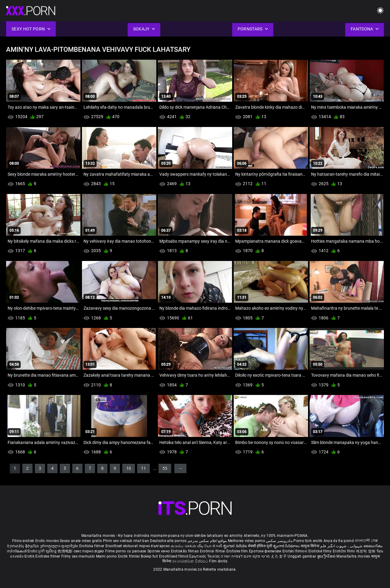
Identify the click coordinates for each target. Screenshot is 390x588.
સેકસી (217, 546)
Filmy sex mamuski (78, 556)
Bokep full (149, 556)
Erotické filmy (321, 551)
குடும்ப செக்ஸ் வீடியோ (191, 546)
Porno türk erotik (308, 541)
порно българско (154, 546)
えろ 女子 (279, 556)
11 (144, 468)
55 (165, 468)
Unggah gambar (302, 556)
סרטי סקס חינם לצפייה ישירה (245, 556)
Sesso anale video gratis (81, 541)
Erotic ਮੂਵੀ (37, 551)
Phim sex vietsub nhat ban (126, 541)
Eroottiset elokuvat (122, 546)
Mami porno (106, 556)
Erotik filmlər (129, 556)
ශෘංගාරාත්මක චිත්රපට (191, 561)
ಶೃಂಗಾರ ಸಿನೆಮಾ (236, 546)
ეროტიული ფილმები (60, 546)
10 (129, 468)
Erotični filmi (344, 551)
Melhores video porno (246, 541)
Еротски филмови (266, 551)
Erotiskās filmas (185, 551)
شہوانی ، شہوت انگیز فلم (342, 546)
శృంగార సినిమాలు (287, 546)
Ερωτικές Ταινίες (205, 556)
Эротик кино (159, 551)
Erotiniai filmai (213, 551)
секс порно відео (89, 551)
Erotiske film (238, 551)
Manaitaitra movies (354, 556)
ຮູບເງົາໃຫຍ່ (327, 556)
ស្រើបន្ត (52, 551)
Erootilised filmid (174, 556)
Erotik (30, 556)
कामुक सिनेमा (310, 546)
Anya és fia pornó (339, 541)
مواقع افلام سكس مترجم (207, 541)
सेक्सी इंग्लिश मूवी (260, 546)
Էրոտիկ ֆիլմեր (24, 546)
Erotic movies (48, 541)
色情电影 (66, 551)
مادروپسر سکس (279, 541)
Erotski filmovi (295, 551)
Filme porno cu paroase (126, 551)
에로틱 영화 (366, 551)
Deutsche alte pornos (168, 541)
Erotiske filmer (48, 556)
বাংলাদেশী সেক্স (366, 541)
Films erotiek (23, 541)
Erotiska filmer (92, 546)
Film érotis (218, 561)
